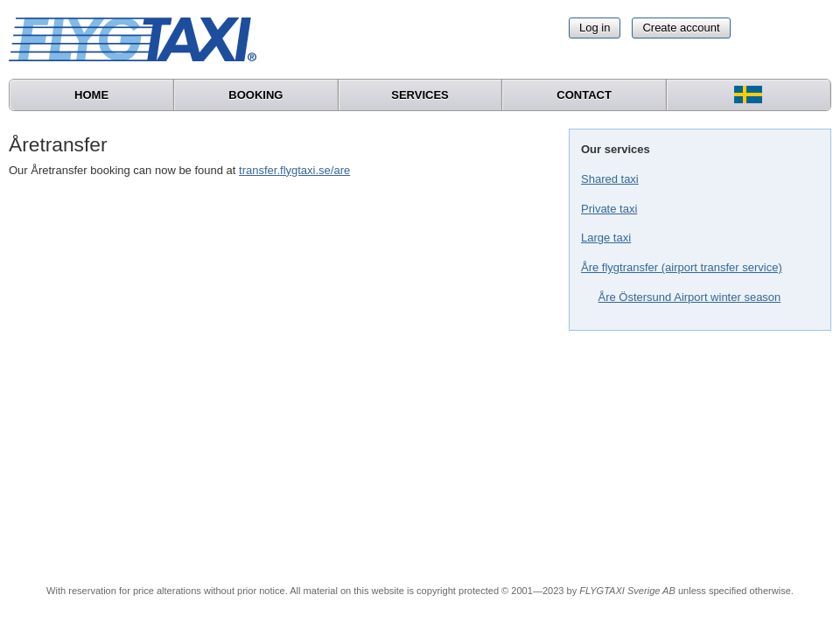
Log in (595, 28)
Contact (584, 95)
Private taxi (609, 209)
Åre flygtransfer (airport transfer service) (682, 267)
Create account (681, 28)
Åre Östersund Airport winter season (690, 297)
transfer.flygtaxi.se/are (294, 170)
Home (91, 95)
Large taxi (606, 238)
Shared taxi (610, 179)
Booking (255, 95)
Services (420, 95)
